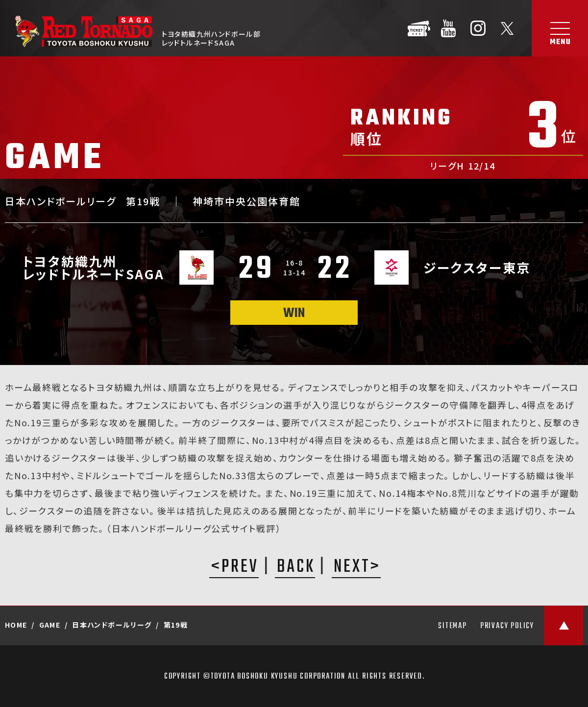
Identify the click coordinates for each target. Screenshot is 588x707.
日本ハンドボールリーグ (112, 625)
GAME (50, 625)
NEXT (352, 568)
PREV (240, 568)
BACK (296, 568)
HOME (16, 625)
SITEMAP (453, 626)
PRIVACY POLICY (507, 626)
